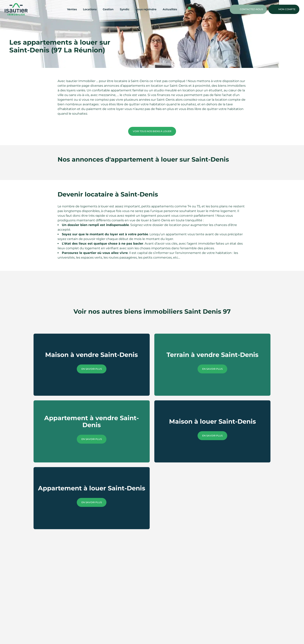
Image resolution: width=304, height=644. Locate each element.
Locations (90, 9)
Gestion (108, 9)
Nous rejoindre (146, 9)
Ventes (72, 9)
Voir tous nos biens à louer (152, 131)
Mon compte (284, 9)
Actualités (170, 9)
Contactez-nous (248, 9)
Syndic (125, 9)
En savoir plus (92, 369)
